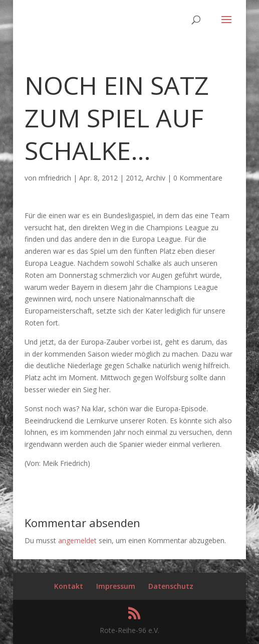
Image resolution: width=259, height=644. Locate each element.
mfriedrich (55, 178)
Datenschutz (171, 586)
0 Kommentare (198, 178)
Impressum (116, 586)
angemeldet (77, 540)
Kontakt (69, 586)
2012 (134, 178)
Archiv (156, 178)
